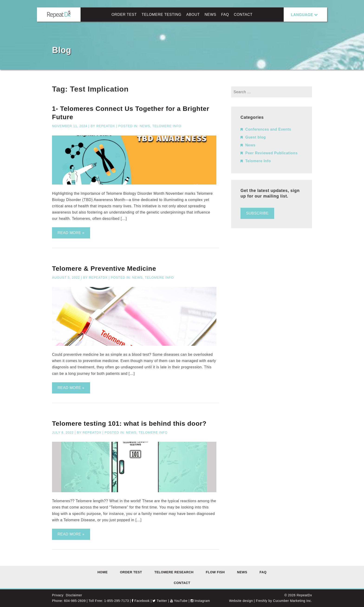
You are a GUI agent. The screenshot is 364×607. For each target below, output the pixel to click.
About (193, 15)
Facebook (141, 601)
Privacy (58, 595)
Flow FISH (215, 572)
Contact (243, 15)
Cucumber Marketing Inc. (292, 601)
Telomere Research (174, 572)
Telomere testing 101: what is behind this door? (129, 424)
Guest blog (256, 137)
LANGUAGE (302, 15)
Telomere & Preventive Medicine (104, 269)
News (210, 15)
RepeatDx (106, 126)
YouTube (179, 601)
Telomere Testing (161, 15)
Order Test (124, 15)
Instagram (200, 601)
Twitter (160, 601)
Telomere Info (167, 126)
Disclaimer (74, 595)
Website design (241, 601)
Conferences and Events (268, 129)
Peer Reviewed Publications (272, 153)
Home (103, 572)
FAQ (225, 15)
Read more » (71, 233)
